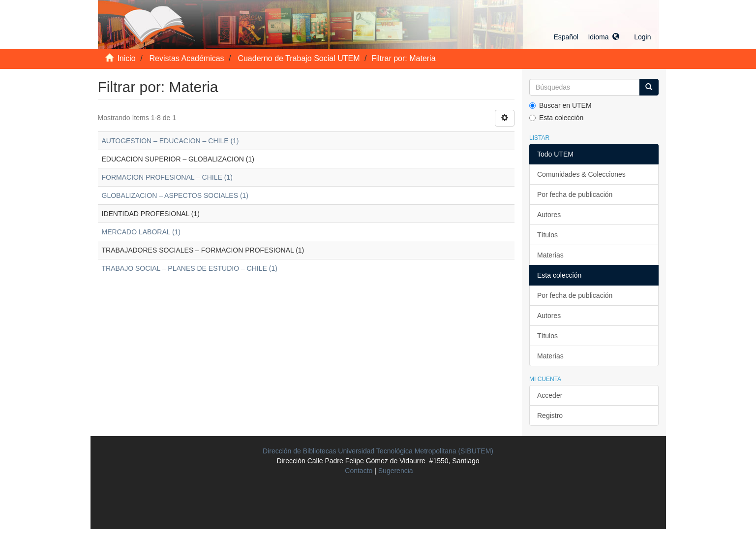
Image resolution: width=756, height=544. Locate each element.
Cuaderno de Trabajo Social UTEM (299, 58)
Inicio (126, 58)
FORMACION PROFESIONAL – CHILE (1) (167, 177)
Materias (550, 255)
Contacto (359, 471)
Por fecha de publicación (575, 194)
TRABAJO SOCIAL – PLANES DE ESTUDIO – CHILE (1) (190, 268)
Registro (550, 416)
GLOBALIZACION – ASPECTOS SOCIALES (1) (175, 195)
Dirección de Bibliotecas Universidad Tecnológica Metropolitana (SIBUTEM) (378, 451)
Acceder (550, 395)
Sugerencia (396, 471)
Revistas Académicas (187, 58)
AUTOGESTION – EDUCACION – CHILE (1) (170, 141)
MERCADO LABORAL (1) (141, 232)
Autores (549, 215)
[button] (586, 37)
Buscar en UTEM (560, 105)
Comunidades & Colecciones (581, 174)
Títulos (547, 235)
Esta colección (556, 118)
